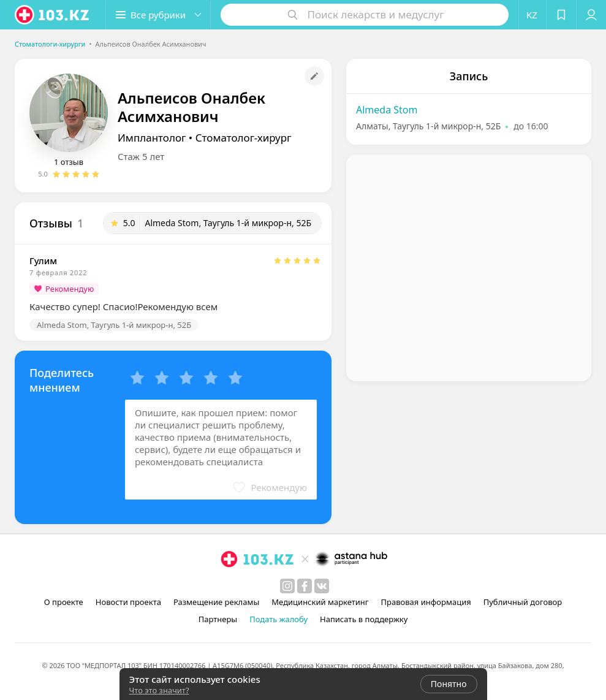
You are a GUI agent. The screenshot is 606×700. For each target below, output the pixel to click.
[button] (158, 15)
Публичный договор (523, 602)
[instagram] (287, 586)
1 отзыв (69, 162)
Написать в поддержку (364, 619)
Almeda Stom (387, 110)
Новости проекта (128, 602)
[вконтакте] (322, 586)
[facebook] (305, 586)
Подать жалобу (278, 619)
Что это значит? (159, 690)
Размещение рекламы (216, 602)
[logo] (53, 15)
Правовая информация (426, 602)
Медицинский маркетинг (320, 602)
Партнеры (218, 619)
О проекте (64, 602)
